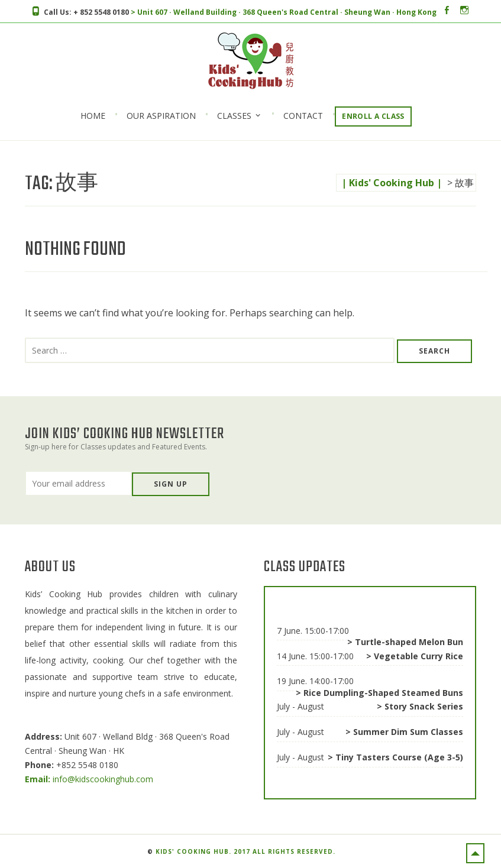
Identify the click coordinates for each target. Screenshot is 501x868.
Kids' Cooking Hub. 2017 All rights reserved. (245, 851)
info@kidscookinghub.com (89, 779)
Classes (234, 116)
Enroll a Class (373, 116)
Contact (303, 116)
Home (93, 116)
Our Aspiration (161, 116)
